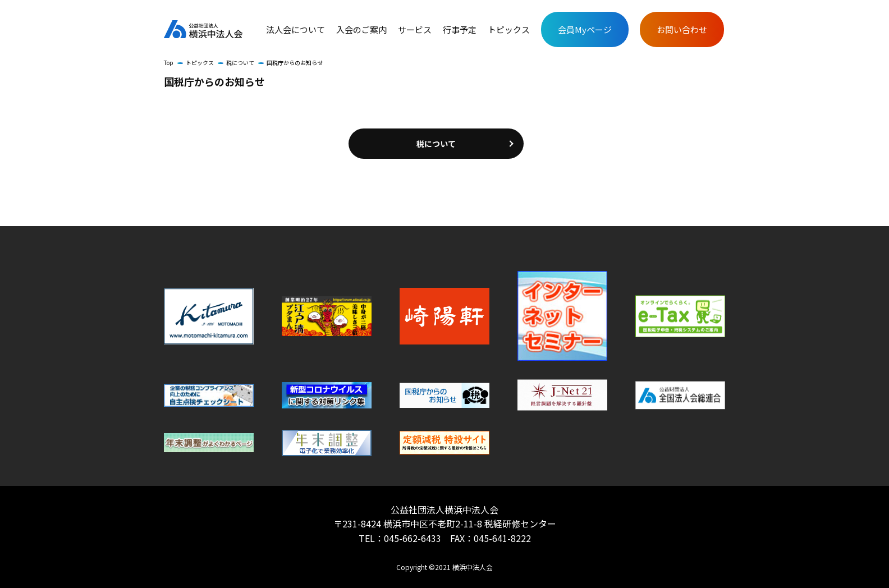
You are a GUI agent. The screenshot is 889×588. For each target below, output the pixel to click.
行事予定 (460, 30)
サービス (415, 30)
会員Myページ (585, 29)
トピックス (509, 30)
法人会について (295, 30)
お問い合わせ (682, 29)
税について (240, 63)
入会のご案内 (361, 30)
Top (169, 63)
